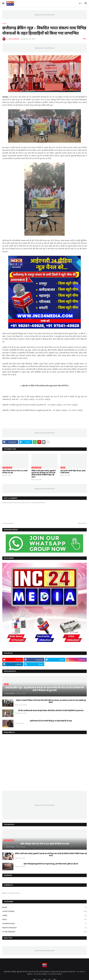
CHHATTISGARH (44, 911)
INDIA (44, 919)
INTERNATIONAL (44, 924)
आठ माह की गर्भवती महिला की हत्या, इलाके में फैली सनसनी (73, 472)
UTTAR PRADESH (44, 932)
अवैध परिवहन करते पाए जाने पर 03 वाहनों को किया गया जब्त (15, 472)
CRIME (44, 915)
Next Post (82, 523)
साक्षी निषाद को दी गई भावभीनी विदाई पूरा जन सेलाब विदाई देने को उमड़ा (51, 721)
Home (4, 23)
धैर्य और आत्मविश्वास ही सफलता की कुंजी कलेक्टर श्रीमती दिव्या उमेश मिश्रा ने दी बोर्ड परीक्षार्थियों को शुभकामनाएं (51, 710)
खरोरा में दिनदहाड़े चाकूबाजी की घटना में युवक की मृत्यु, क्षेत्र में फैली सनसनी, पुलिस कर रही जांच (51, 864)
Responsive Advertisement (44, 15)
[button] (3, 3)
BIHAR (44, 907)
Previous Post (9, 523)
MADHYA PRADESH (44, 928)
